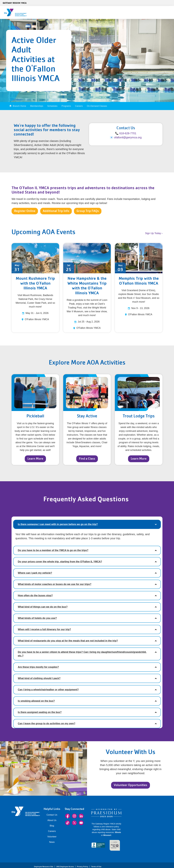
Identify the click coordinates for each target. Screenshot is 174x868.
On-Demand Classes (97, 106)
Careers (79, 106)
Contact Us (52, 815)
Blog (52, 826)
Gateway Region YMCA (15, 3)
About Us (52, 820)
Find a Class (87, 459)
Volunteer (52, 837)
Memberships (37, 106)
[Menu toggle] (170, 12)
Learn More (35, 459)
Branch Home (19, 106)
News (52, 842)
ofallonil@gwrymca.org (128, 137)
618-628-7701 (128, 133)
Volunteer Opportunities (130, 785)
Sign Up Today (153, 233)
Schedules (52, 106)
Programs (66, 106)
